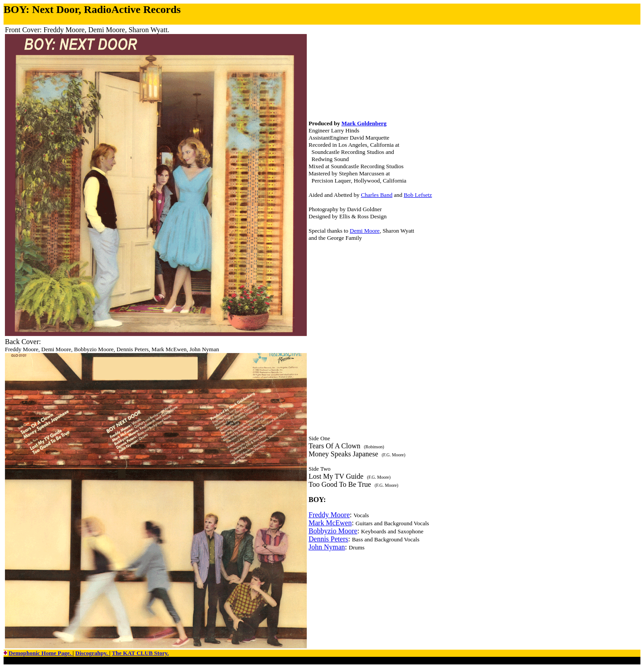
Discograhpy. (92, 653)
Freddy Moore (329, 515)
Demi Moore (365, 231)
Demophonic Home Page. (40, 653)
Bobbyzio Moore (333, 531)
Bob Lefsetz (418, 195)
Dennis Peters (328, 539)
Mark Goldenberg (364, 123)
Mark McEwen (330, 523)
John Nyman (327, 547)
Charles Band (377, 195)
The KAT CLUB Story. (140, 653)
